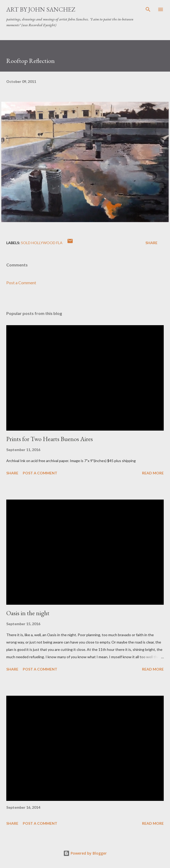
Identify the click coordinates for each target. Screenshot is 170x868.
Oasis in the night (28, 613)
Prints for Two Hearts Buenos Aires (50, 439)
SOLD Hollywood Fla (42, 243)
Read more (153, 473)
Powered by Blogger (85, 853)
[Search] (148, 9)
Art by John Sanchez (41, 9)
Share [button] (151, 243)
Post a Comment (21, 283)
